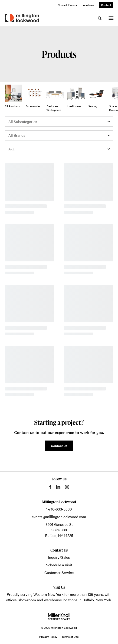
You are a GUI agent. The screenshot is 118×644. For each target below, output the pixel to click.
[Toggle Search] (100, 18)
